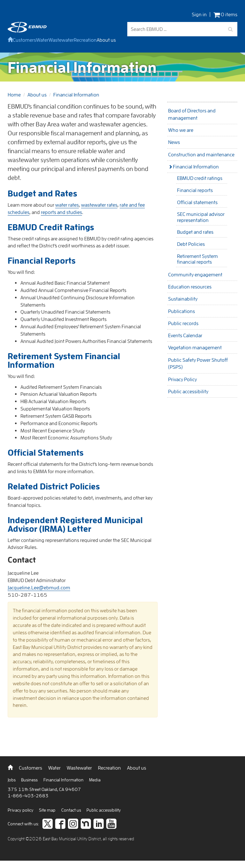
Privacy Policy (182, 379)
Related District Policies (54, 486)
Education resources (190, 287)
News (174, 142)
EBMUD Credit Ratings (51, 227)
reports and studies (61, 212)
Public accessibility (188, 391)
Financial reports (195, 190)
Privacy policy (21, 810)
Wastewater (61, 40)
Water (42, 40)
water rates (67, 205)
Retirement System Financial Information (64, 360)
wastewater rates (99, 205)
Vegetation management (195, 347)
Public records (183, 323)
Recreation (85, 40)
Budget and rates (195, 232)
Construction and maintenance (201, 154)
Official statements (197, 202)
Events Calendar (185, 335)
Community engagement (195, 274)
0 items (225, 14)
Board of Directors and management (192, 114)
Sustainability (183, 299)
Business (30, 780)
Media (95, 780)
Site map (48, 810)
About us (106, 40)
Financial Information (76, 95)
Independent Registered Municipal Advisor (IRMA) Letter (75, 524)
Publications (182, 311)
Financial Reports (42, 260)
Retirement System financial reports (197, 259)
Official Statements (46, 452)
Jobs (12, 780)
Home (14, 95)
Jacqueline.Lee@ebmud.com (39, 587)
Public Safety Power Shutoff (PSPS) (198, 363)
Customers (24, 40)
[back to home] (27, 31)
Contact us (72, 810)
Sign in (199, 14)
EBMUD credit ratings (200, 178)
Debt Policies (191, 244)
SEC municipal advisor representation (201, 217)
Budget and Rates (42, 193)
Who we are (181, 130)
